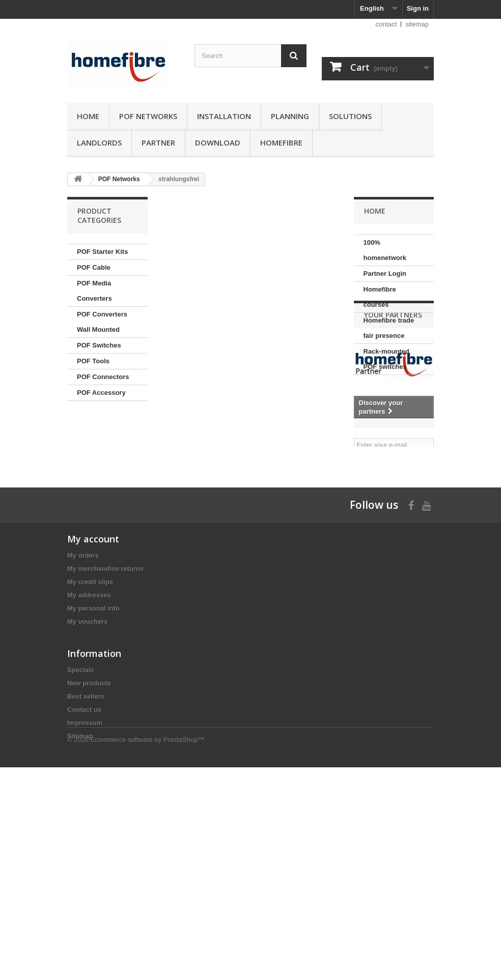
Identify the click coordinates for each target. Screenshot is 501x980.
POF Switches (99, 345)
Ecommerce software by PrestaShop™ (148, 952)
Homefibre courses (380, 297)
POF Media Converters (94, 291)
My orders (83, 702)
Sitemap (80, 916)
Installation (224, 116)
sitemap (417, 24)
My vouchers (87, 768)
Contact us (84, 889)
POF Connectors (103, 377)
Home (88, 116)
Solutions (350, 116)
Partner (158, 142)
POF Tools (93, 361)
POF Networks (148, 116)
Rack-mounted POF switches (386, 359)
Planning (290, 116)
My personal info (93, 755)
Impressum (85, 902)
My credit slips (90, 728)
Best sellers (86, 876)
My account (93, 685)
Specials (81, 849)
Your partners (393, 404)
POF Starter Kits (102, 252)
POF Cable (94, 267)
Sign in (418, 8)
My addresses (89, 742)
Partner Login (385, 273)
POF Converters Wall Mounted (102, 322)
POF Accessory (101, 393)
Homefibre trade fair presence (389, 328)
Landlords (99, 142)
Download (218, 142)
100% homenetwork (385, 250)
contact (386, 24)
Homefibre (281, 142)
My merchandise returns (105, 715)
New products (89, 863)
